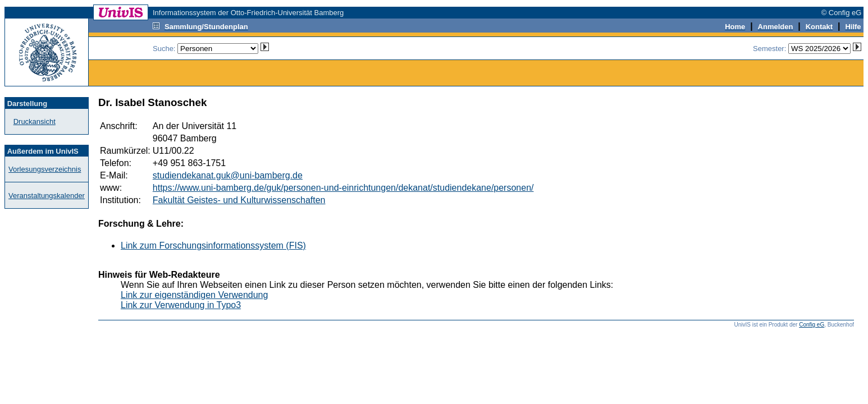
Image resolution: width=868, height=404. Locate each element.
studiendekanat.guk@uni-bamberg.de (228, 175)
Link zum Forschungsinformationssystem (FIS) (213, 245)
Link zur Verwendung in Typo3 (181, 305)
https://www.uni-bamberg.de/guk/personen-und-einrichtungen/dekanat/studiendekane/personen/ (343, 188)
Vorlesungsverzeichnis (45, 169)
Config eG (812, 325)
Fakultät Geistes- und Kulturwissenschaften (239, 200)
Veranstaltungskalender (47, 196)
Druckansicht (35, 121)
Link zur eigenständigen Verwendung (194, 295)
